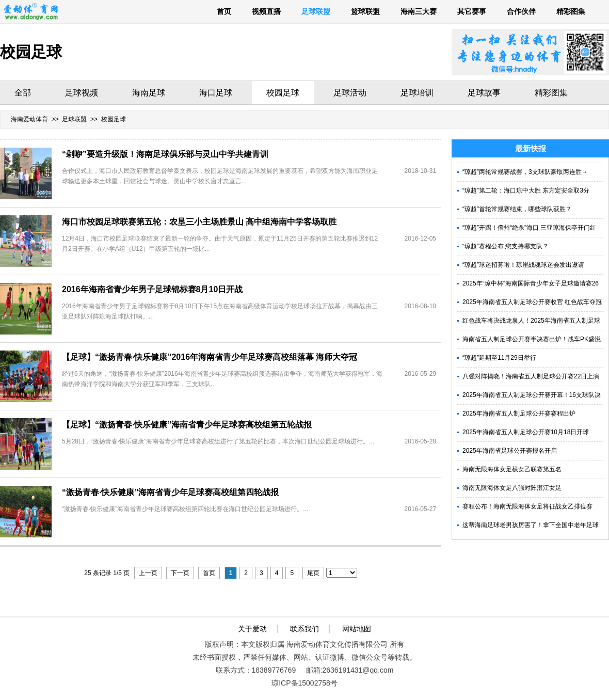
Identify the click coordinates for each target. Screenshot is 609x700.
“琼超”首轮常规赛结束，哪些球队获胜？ (517, 209)
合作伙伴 (521, 11)
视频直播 (266, 11)
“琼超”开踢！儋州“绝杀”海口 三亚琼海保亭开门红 (529, 228)
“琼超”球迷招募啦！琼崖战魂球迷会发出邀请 (523, 265)
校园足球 (283, 93)
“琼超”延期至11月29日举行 (499, 358)
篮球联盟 (365, 11)
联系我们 (304, 629)
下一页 (180, 573)
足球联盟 (316, 11)
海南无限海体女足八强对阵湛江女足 (512, 488)
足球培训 (417, 93)
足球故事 (484, 93)
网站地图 (357, 629)
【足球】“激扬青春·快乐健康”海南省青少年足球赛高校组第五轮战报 (187, 425)
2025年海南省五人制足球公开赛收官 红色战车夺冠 (532, 302)
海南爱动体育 (29, 119)
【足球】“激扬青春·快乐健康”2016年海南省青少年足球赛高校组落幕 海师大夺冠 (210, 357)
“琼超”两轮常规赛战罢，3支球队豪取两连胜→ (525, 172)
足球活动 (350, 93)
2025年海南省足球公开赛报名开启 (510, 451)
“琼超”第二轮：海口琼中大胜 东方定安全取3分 (526, 190)
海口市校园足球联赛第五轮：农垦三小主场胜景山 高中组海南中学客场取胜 (199, 222)
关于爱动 (252, 629)
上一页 (148, 573)
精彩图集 (571, 11)
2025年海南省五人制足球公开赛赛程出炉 (519, 413)
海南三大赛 (419, 11)
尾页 (313, 573)
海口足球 (216, 93)
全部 (23, 93)
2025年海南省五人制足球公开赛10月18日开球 (526, 432)
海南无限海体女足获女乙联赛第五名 (512, 469)
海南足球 (149, 93)
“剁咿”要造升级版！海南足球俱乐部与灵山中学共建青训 (165, 154)
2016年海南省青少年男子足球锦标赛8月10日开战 (152, 289)
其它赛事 (472, 11)
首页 (224, 11)
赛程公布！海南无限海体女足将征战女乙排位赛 (527, 506)
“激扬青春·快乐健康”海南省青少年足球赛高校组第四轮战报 (170, 492)
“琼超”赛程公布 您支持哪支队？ (506, 246)
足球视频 (82, 93)
